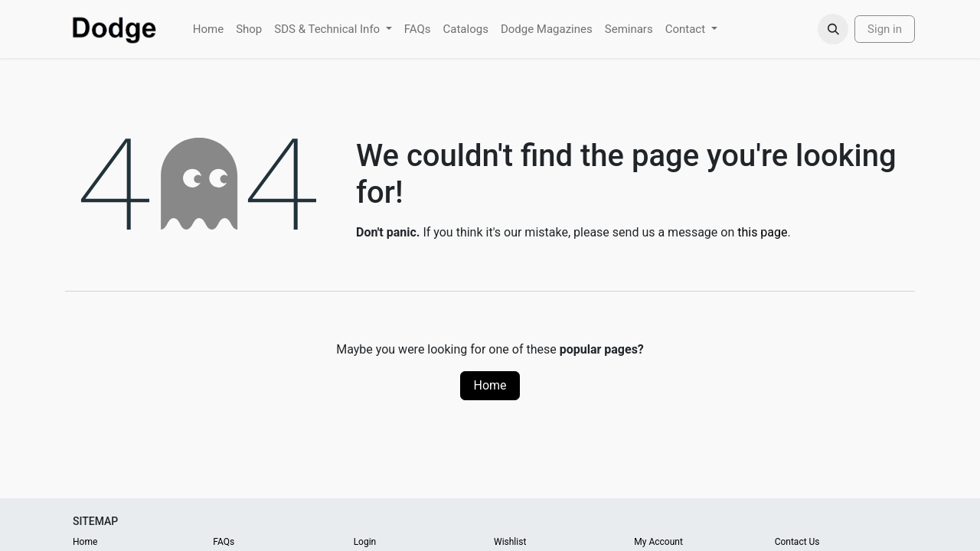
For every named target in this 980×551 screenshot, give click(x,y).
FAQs (224, 542)
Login (365, 542)
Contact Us (797, 542)
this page (762, 232)
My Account (658, 542)
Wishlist (510, 542)
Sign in (885, 29)
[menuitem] (208, 29)
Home (490, 385)
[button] (833, 29)
